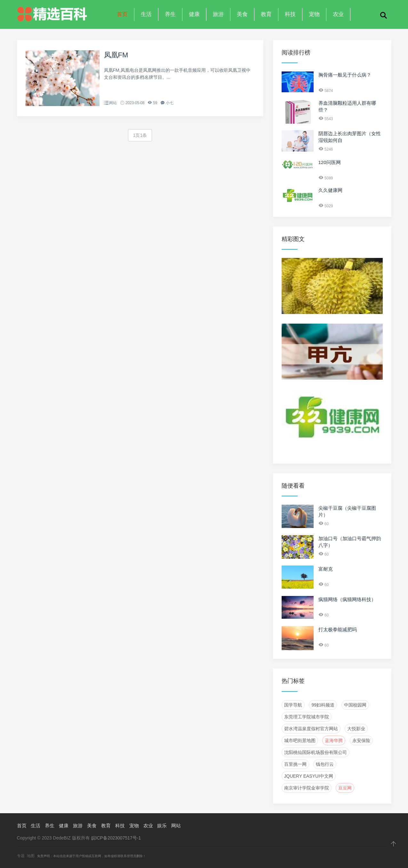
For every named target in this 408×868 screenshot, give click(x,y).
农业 (338, 14)
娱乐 (162, 826)
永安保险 (361, 740)
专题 (21, 856)
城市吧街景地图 (300, 740)
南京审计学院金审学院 (307, 788)
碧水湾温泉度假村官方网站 (311, 729)
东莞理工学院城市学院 (307, 717)
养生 (170, 14)
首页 (122, 14)
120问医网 (330, 162)
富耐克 (326, 569)
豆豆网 (345, 788)
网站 (113, 103)
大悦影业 (356, 729)
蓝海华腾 (334, 740)
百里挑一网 (295, 764)
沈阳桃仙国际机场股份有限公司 (316, 752)
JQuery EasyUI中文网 (309, 776)
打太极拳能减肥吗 (338, 629)
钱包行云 (325, 764)
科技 (290, 14)
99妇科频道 (323, 705)
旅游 (218, 14)
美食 (242, 14)
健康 (194, 14)
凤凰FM (116, 55)
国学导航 (293, 705)
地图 (31, 856)
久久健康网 (330, 190)
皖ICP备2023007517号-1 (116, 838)
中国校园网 (355, 705)
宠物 (314, 14)
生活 (146, 14)
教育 (266, 14)
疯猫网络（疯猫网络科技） (347, 599)
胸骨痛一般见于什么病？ (345, 75)
